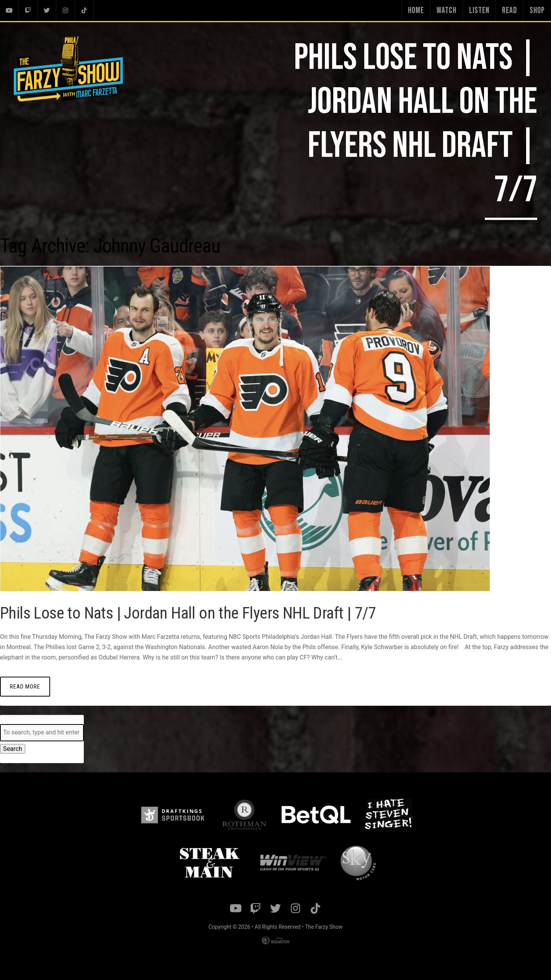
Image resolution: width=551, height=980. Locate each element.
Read (509, 11)
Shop (537, 11)
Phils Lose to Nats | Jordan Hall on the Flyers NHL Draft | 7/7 (196, 613)
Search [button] (12, 748)
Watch (447, 11)
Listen (479, 11)
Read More (25, 686)
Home (416, 11)
